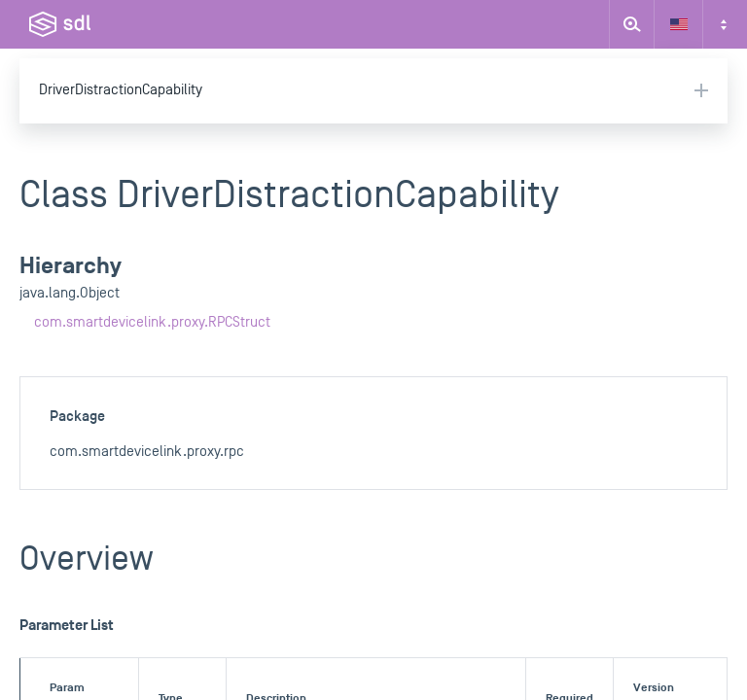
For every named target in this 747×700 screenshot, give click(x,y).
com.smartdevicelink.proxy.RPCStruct (152, 322)
